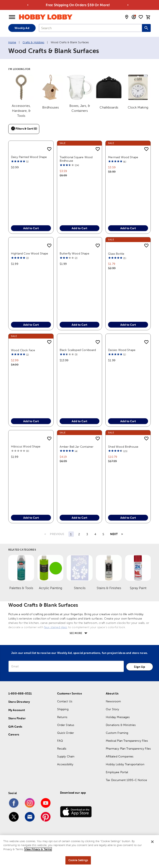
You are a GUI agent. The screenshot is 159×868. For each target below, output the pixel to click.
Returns (62, 717)
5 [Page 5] (103, 534)
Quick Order (66, 733)
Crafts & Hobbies (33, 42)
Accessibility (65, 764)
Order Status (66, 725)
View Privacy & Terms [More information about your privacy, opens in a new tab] (38, 849)
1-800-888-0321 (20, 693)
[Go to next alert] (128, 5)
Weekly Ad (22, 28)
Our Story (112, 709)
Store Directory (19, 702)
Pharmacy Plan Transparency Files (128, 749)
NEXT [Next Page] (114, 534)
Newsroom (113, 701)
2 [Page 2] (79, 534)
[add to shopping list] (49, 149)
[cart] (148, 17)
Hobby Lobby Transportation (125, 764)
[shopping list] (141, 17)
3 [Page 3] (87, 534)
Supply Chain (66, 756)
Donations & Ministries (121, 725)
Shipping (63, 709)
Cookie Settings (78, 860)
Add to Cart (31, 228)
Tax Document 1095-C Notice (126, 780)
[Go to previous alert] (28, 5)
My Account (17, 710)
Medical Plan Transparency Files (127, 741)
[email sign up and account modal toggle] (134, 17)
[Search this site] (146, 28)
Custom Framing (117, 733)
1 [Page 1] (71, 534)
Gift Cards (15, 727)
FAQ (60, 741)
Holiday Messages (118, 717)
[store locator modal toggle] (127, 17)
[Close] (152, 842)
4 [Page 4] (95, 534)
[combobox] (90, 28)
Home (12, 42)
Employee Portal (117, 772)
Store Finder (17, 718)
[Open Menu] (12, 17)
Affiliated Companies (120, 756)
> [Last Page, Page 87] (122, 534)
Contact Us (65, 701)
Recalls (62, 749)
